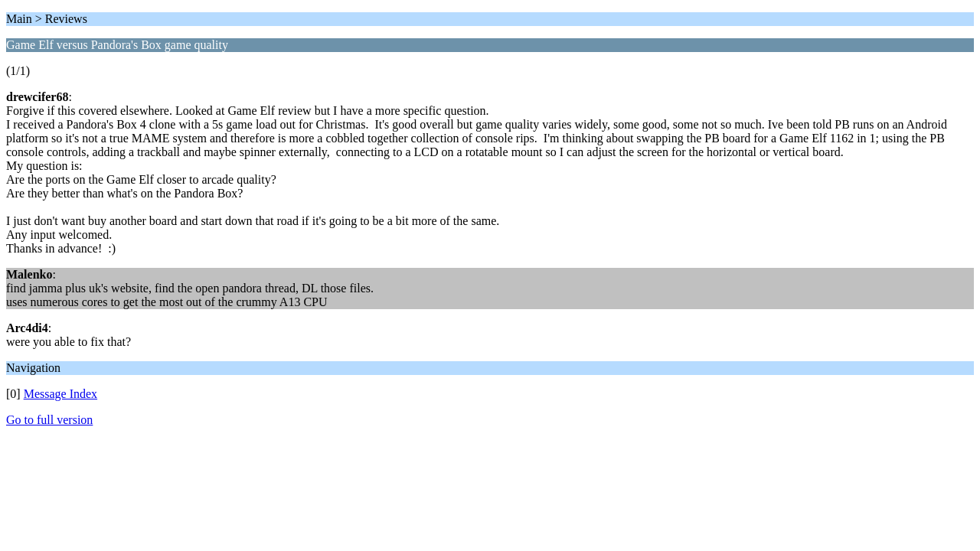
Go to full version (49, 420)
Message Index (60, 394)
